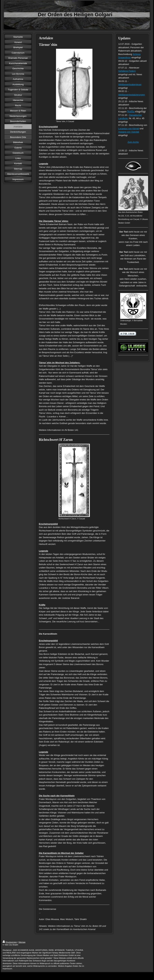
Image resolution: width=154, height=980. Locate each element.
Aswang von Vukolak (129, 132)
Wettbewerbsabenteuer (130, 84)
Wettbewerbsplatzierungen (132, 95)
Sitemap (22, 942)
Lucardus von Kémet (129, 129)
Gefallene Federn (127, 71)
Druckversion (10, 942)
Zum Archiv (133, 142)
